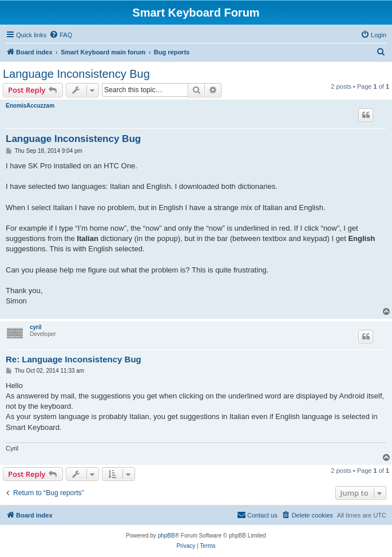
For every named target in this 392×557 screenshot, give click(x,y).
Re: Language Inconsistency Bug (74, 359)
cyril (36, 327)
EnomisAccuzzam (30, 106)
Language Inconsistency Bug (76, 74)
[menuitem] (61, 35)
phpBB (167, 536)
